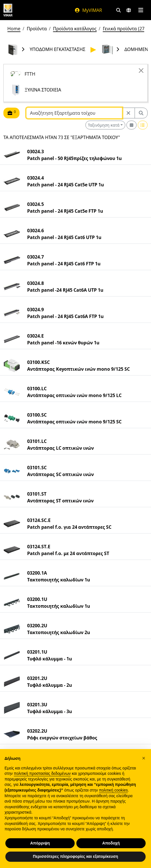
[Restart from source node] (128, 113)
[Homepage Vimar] (8, 10)
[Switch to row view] (143, 125)
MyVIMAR (88, 10)
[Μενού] (141, 10)
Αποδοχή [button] (111, 843)
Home (14, 29)
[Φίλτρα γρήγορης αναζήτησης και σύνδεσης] (118, 10)
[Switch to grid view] (131, 125)
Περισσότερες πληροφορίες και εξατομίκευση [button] (75, 856)
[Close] (141, 71)
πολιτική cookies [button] (113, 790)
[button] (144, 758)
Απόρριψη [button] (40, 843)
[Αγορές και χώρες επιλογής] (129, 10)
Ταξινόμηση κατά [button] (104, 125)
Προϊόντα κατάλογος (75, 29)
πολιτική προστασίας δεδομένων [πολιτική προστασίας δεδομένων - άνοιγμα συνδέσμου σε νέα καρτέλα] (42, 773)
